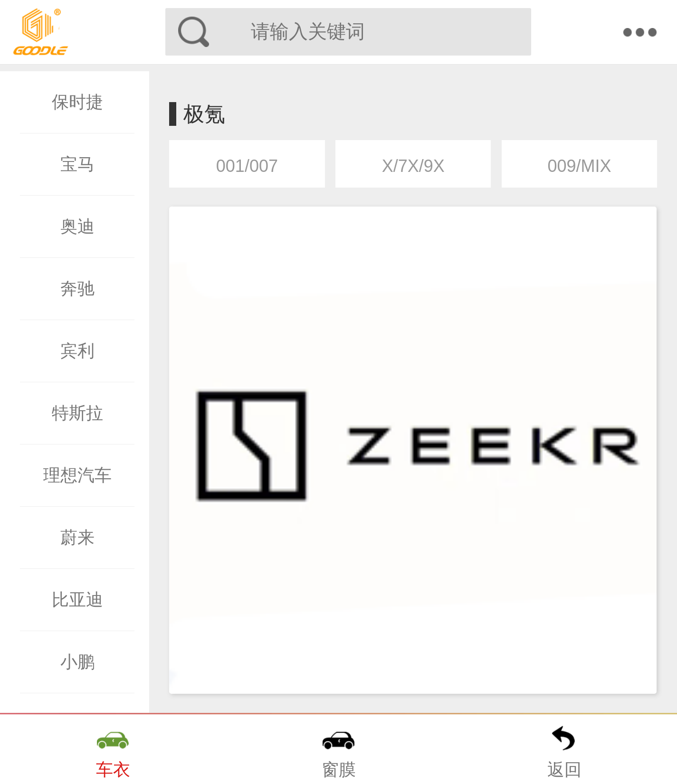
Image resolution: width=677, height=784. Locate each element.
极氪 (204, 114)
